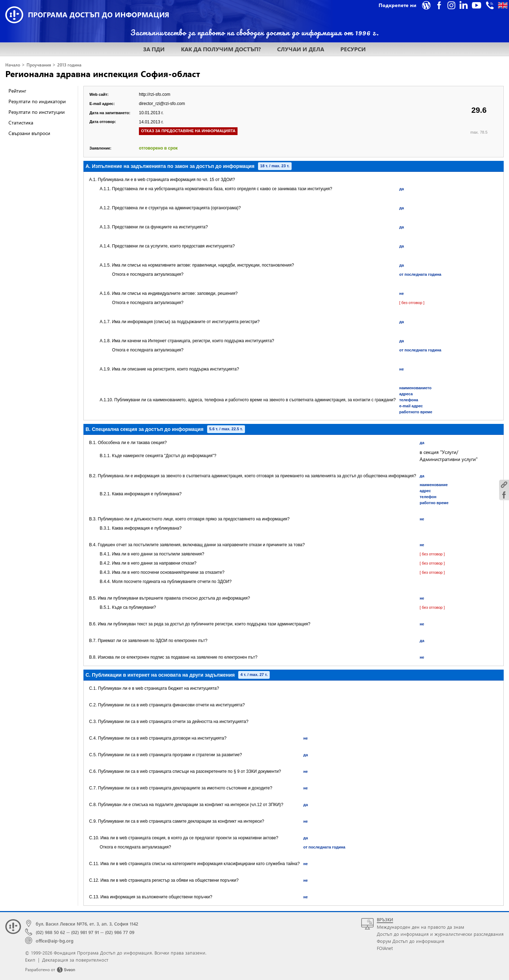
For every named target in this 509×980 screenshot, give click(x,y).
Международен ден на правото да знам (420, 927)
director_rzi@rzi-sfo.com (162, 104)
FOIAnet (385, 948)
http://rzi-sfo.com (155, 94)
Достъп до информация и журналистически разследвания (440, 934)
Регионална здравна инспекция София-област (103, 74)
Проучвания (39, 65)
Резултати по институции (37, 112)
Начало (13, 65)
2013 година (69, 65)
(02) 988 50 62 (50, 932)
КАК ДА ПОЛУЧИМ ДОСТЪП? (221, 49)
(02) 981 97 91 (85, 932)
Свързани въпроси (29, 133)
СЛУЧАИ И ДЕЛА (301, 49)
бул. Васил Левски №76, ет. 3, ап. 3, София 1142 (87, 924)
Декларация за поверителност (75, 960)
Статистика (21, 122)
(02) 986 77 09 (120, 932)
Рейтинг (17, 91)
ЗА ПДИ (154, 49)
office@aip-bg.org (55, 941)
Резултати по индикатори (37, 101)
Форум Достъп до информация (411, 941)
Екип (30, 960)
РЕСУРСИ (353, 49)
